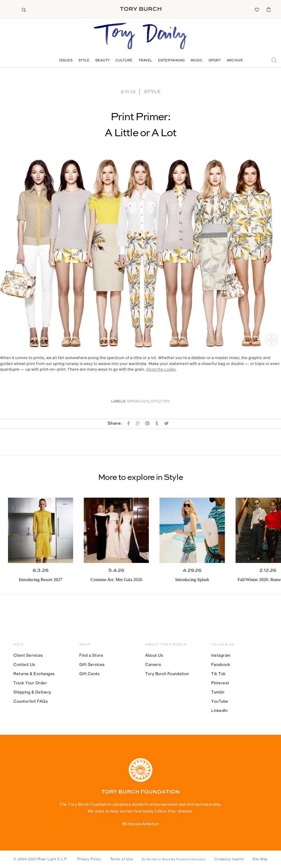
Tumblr (218, 692)
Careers (153, 664)
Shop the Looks (161, 370)
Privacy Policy (89, 859)
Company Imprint (229, 859)
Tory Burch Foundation (167, 674)
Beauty (102, 61)
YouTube (220, 701)
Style (84, 61)
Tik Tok (218, 674)
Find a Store (91, 655)
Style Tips (160, 402)
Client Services (28, 655)
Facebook (221, 664)
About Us (154, 655)
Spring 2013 (138, 402)
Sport (215, 61)
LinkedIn (219, 710)
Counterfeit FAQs (31, 701)
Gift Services (92, 664)
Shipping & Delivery (32, 692)
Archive (235, 61)
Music (197, 61)
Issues (66, 61)
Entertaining (171, 61)
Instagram (221, 655)
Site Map (260, 859)
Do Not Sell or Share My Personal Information (174, 859)
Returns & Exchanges (34, 674)
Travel (145, 61)
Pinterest (220, 683)
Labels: (119, 402)
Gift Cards (89, 674)
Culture (124, 61)
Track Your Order (30, 683)
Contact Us (24, 664)
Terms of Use (122, 859)
